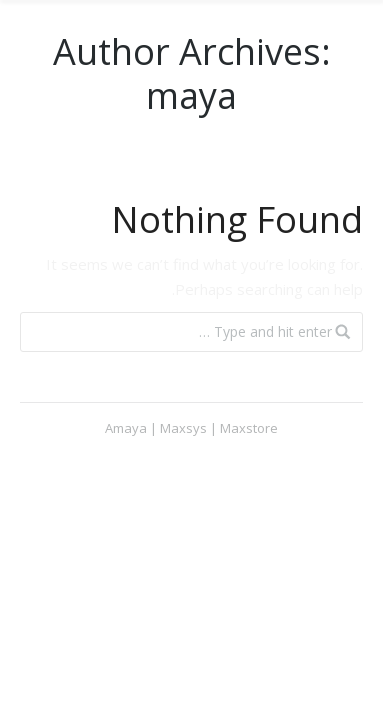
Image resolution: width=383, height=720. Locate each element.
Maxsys (183, 428)
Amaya (126, 428)
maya (191, 95)
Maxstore (249, 428)
